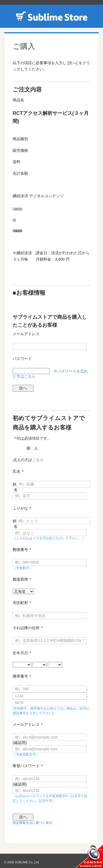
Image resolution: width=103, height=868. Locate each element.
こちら (38, 460)
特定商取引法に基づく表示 (32, 823)
